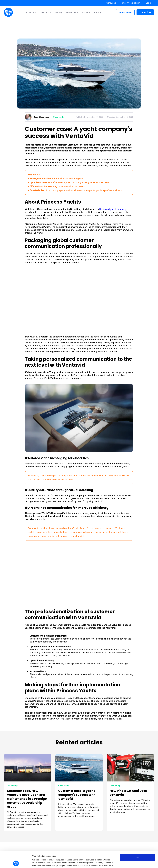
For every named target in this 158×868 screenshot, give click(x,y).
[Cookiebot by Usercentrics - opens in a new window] (16, 863)
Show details (130, 863)
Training (59, 12)
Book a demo (125, 12)
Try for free (145, 12)
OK (137, 842)
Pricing (98, 12)
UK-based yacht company (113, 209)
